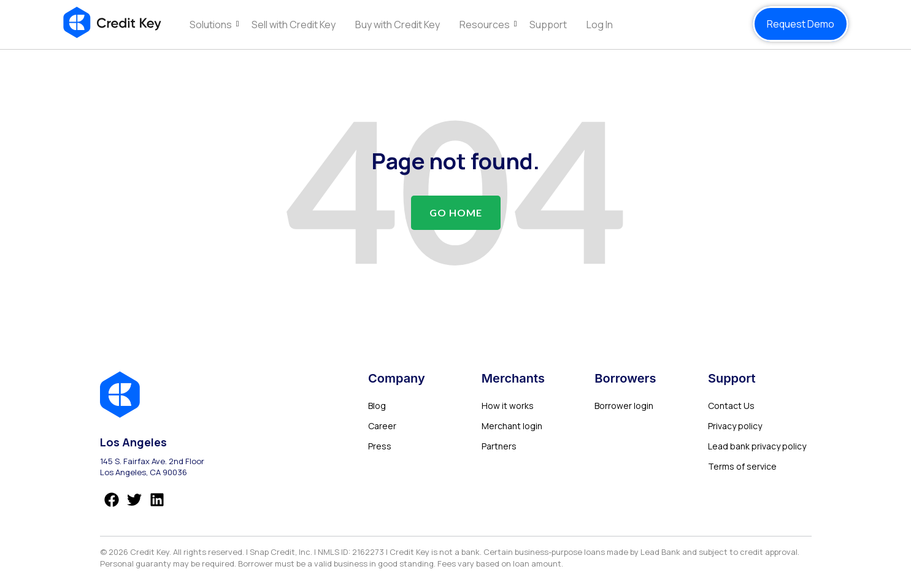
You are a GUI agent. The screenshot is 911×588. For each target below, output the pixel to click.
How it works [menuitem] (508, 406)
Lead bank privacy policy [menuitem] (757, 446)
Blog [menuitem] (377, 406)
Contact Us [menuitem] (731, 406)
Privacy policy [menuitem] (735, 426)
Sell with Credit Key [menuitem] (294, 25)
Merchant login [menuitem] (512, 426)
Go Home (456, 212)
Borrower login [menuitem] (624, 406)
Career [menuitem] (382, 426)
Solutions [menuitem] (211, 25)
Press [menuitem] (380, 446)
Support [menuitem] (548, 25)
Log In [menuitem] (600, 25)
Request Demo (801, 24)
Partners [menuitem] (499, 446)
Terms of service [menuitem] (742, 466)
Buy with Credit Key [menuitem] (398, 25)
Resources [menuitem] (485, 25)
